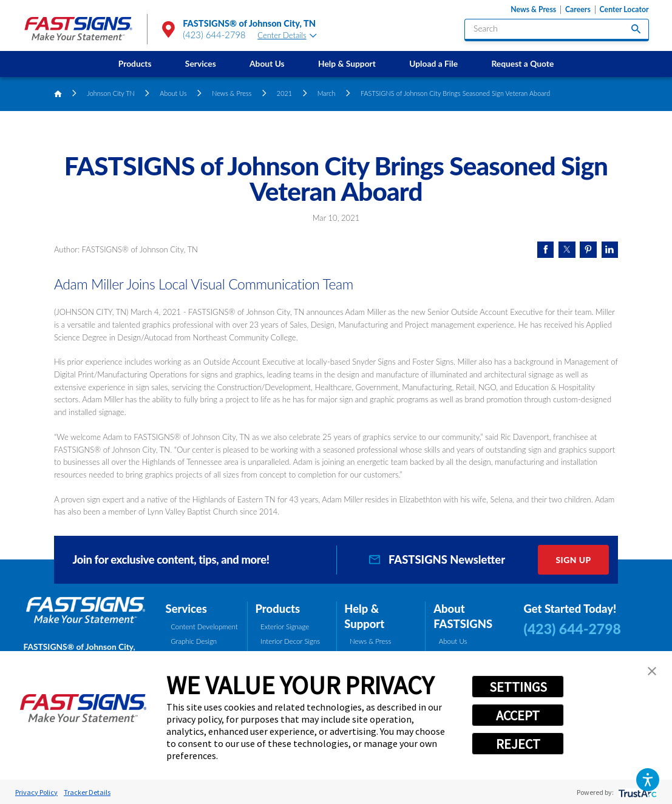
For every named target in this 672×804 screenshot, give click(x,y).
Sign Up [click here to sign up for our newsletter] (573, 560)
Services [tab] (186, 609)
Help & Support (347, 63)
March (327, 93)
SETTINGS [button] (518, 687)
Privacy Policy (36, 792)
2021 (284, 93)
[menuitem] (135, 64)
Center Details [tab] (287, 35)
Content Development (204, 627)
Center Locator (624, 10)
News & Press (533, 10)
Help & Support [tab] (364, 616)
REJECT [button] (518, 744)
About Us (267, 63)
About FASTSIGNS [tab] (463, 616)
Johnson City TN (110, 93)
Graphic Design (194, 641)
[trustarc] (636, 792)
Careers (578, 10)
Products (135, 63)
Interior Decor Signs (290, 641)
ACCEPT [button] (518, 715)
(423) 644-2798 (214, 35)
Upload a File (433, 63)
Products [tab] (277, 609)
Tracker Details (87, 792)
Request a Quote (522, 63)
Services (201, 63)
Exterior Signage (285, 627)
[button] (648, 780)
